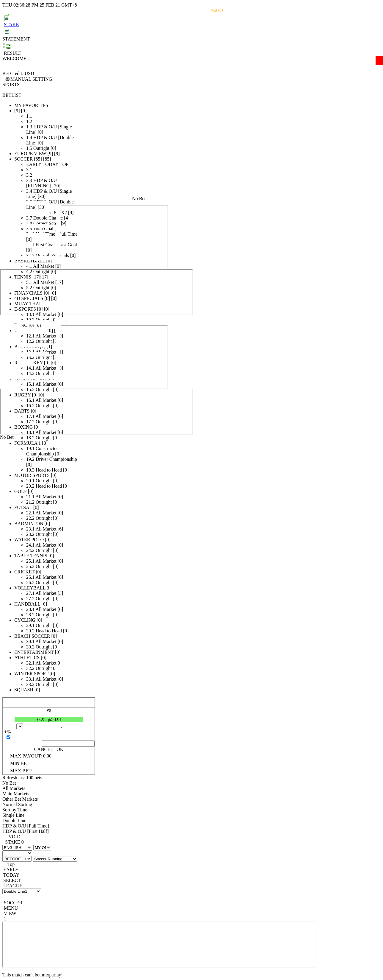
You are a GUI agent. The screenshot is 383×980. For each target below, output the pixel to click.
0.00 (47, 756)
